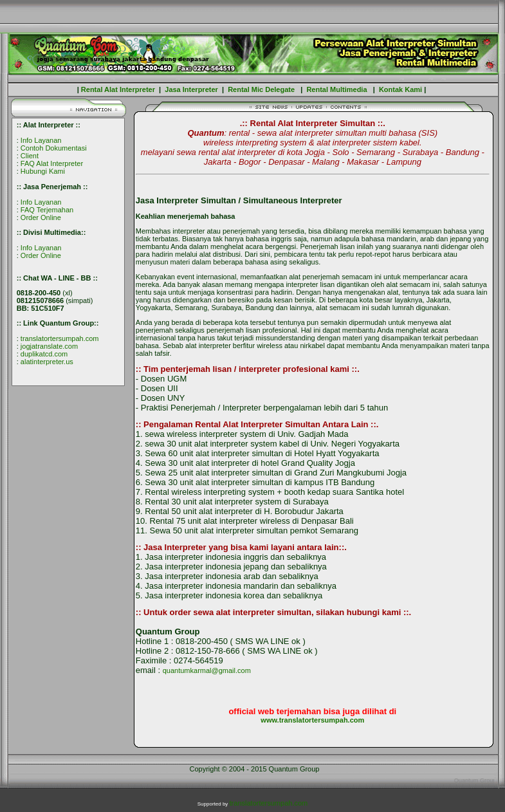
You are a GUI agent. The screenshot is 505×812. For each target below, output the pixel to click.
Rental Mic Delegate (262, 89)
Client (30, 156)
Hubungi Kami (43, 171)
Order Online (41, 217)
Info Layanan (41, 140)
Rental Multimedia (336, 89)
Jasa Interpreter (191, 89)
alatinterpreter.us (47, 362)
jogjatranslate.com (49, 346)
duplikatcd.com (44, 354)
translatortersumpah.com (60, 338)
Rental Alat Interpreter (117, 89)
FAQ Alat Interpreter (52, 163)
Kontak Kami (400, 89)
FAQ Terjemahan (47, 210)
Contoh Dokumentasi (54, 148)
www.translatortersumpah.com (312, 720)
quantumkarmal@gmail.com (207, 670)
